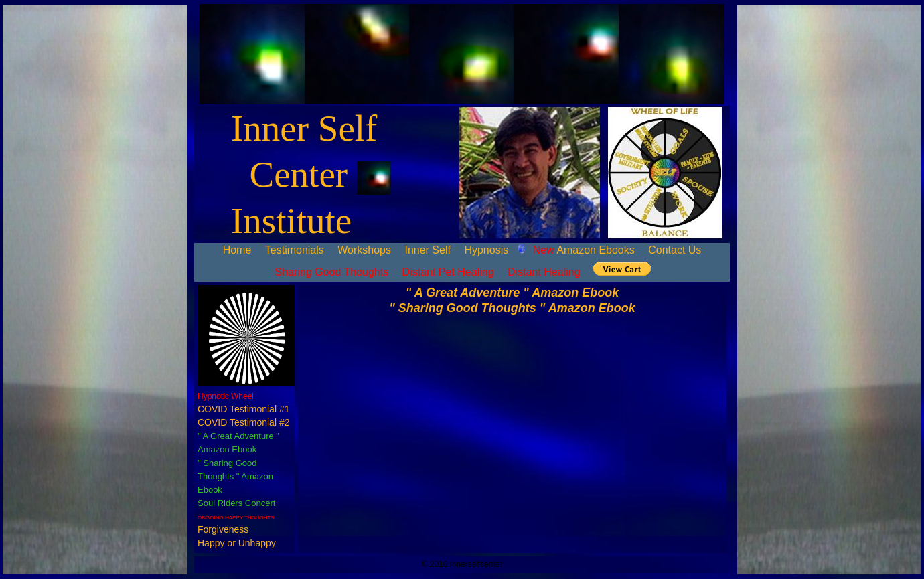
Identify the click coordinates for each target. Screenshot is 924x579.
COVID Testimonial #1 (243, 409)
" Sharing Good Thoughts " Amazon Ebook (235, 476)
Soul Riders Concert (236, 503)
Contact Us (675, 250)
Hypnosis (486, 250)
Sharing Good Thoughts (332, 272)
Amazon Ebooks (584, 250)
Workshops (364, 250)
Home (237, 250)
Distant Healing (544, 272)
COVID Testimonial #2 (243, 422)
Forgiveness (223, 529)
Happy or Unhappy (237, 543)
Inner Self (427, 250)
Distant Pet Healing (448, 272)
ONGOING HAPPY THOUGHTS (236, 518)
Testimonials (295, 250)
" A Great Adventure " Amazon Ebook (512, 293)
